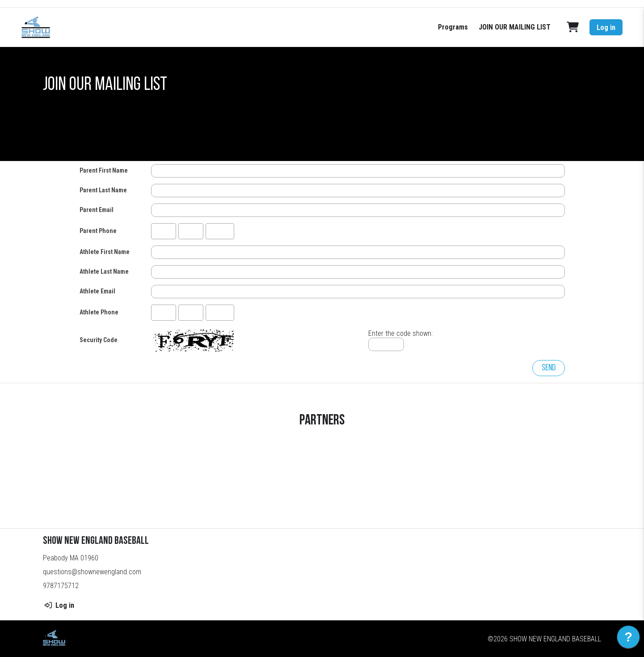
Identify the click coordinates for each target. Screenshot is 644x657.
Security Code (99, 340)
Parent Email (97, 210)
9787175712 (61, 586)
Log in (606, 28)
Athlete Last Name (104, 271)
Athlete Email (97, 291)
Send (549, 368)
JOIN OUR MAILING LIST (515, 27)
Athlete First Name (105, 252)
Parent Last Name (103, 190)
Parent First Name (104, 170)
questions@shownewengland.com (92, 572)
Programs (453, 27)
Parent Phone (98, 231)
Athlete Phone (99, 312)
